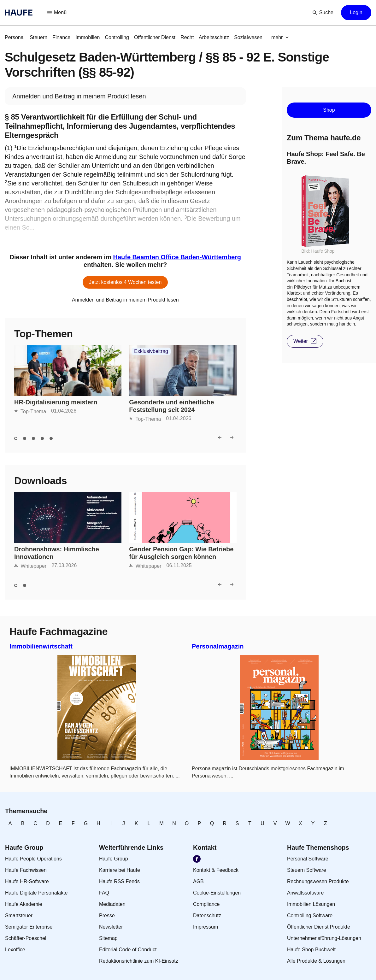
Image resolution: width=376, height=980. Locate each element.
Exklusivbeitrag (151, 351)
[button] (57, 13)
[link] (15, 38)
